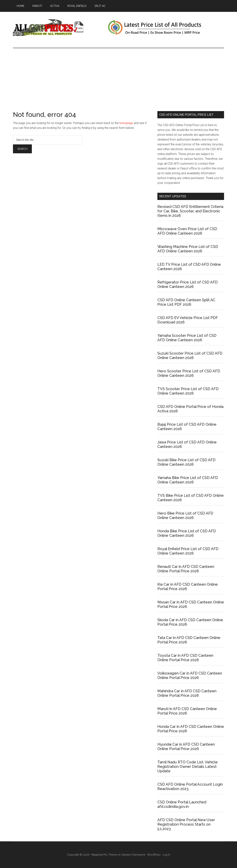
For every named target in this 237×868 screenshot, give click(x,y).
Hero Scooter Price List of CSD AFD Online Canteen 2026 (189, 373)
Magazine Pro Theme (104, 855)
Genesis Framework (133, 855)
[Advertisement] (118, 76)
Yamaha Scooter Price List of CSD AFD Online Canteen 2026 (187, 338)
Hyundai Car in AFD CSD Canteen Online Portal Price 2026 (186, 747)
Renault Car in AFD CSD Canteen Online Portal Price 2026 (186, 569)
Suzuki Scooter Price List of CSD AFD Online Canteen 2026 (190, 355)
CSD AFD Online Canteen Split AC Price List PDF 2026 (186, 302)
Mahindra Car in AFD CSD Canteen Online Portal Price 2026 (187, 693)
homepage (126, 123)
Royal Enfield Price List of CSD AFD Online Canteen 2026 (188, 551)
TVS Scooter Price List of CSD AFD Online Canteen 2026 (188, 391)
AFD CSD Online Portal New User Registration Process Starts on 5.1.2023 (186, 824)
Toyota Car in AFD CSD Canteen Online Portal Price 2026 (185, 658)
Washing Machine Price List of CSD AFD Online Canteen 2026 (188, 249)
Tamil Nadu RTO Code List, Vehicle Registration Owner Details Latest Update (188, 767)
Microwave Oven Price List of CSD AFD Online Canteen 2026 (187, 231)
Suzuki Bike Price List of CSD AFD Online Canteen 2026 (186, 462)
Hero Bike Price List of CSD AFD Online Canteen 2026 (185, 515)
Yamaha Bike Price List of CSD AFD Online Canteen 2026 (188, 480)
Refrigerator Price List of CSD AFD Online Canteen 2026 (188, 284)
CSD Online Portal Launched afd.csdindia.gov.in (182, 804)
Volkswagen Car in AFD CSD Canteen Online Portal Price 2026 (190, 675)
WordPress (154, 855)
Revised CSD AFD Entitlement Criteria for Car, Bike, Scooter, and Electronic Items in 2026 (190, 211)
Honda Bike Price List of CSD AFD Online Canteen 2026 (187, 533)
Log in (166, 855)
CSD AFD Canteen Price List (48, 28)
